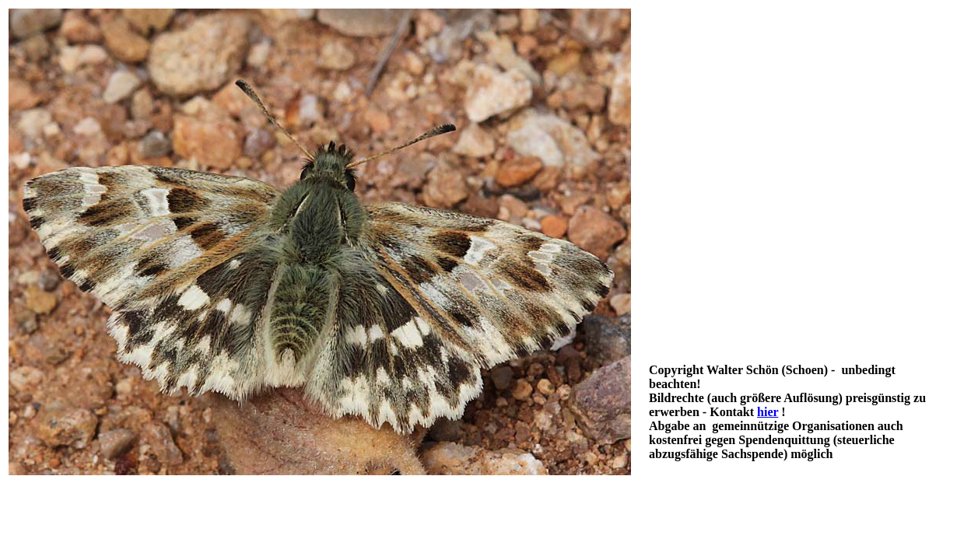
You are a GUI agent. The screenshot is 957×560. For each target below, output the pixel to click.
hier (768, 412)
